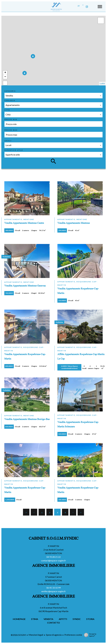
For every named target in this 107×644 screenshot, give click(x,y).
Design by (89, 635)
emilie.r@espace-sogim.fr (54, 591)
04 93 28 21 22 (53, 557)
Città (7, 110)
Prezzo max (11, 130)
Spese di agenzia (54, 635)
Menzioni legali (36, 635)
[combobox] (53, 96)
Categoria (10, 91)
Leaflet (102, 84)
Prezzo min (11, 119)
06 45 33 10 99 (53, 588)
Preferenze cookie (73, 635)
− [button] (5, 77)
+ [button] (5, 73)
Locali (8, 141)
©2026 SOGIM (18, 635)
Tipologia (10, 100)
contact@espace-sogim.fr (53, 560)
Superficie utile (14, 150)
